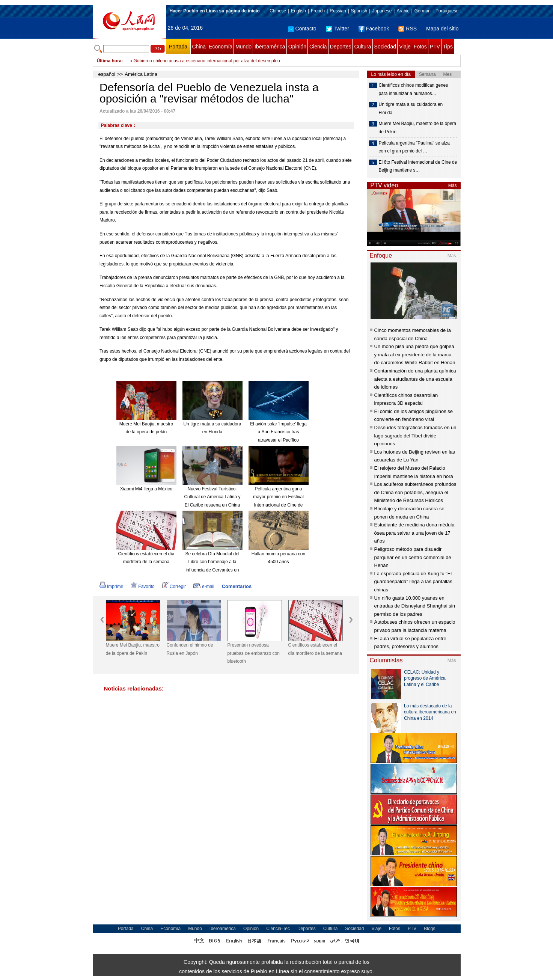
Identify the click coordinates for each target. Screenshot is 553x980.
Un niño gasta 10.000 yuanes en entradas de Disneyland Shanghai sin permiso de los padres (415, 606)
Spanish (359, 11)
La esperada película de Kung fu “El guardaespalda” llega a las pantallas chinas (413, 582)
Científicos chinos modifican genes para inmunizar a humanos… (414, 89)
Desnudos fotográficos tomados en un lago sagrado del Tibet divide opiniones (415, 436)
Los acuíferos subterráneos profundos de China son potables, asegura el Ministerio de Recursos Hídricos (415, 492)
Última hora (109, 61)
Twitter (338, 29)
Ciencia (318, 47)
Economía (221, 47)
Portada (178, 47)
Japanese (382, 11)
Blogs (429, 929)
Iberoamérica (270, 47)
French (318, 11)
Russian (338, 11)
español (107, 74)
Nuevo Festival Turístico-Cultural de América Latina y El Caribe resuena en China (212, 497)
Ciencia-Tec (278, 929)
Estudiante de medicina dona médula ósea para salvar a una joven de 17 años (414, 533)
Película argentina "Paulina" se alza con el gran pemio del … (414, 147)
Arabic (403, 11)
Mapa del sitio (442, 29)
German (423, 11)
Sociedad (385, 47)
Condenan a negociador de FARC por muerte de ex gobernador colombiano (209, 61)
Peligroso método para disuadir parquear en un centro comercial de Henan (413, 557)
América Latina (141, 74)
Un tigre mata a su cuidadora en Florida (411, 109)
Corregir (174, 586)
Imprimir (111, 586)
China (199, 47)
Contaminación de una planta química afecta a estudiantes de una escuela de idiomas (415, 379)
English (298, 11)
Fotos (420, 47)
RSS (408, 29)
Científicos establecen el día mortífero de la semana (315, 649)
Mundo (243, 47)
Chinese (278, 11)
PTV (435, 47)
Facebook (374, 29)
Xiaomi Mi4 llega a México (146, 489)
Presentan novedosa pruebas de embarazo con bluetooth (254, 653)
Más (453, 185)
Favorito (142, 586)
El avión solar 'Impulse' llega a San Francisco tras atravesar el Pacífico (278, 432)
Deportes (341, 47)
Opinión (297, 47)
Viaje (405, 47)
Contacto (302, 29)
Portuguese (447, 11)
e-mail (204, 586)
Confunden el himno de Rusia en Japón (190, 649)
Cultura (362, 47)
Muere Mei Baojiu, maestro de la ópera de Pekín (133, 649)
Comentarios (237, 586)
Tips (448, 47)
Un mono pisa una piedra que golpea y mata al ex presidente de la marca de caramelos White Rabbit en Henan (415, 354)
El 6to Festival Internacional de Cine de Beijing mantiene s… (418, 166)
